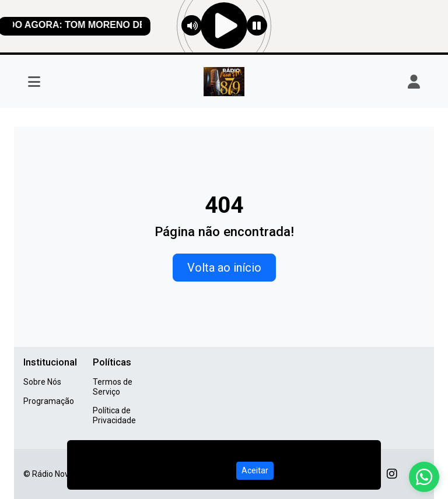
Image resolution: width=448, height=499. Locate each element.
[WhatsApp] (424, 477)
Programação (49, 401)
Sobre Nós (42, 382)
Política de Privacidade (114, 415)
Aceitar (255, 470)
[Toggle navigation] (34, 82)
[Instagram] (392, 474)
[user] (414, 82)
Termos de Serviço (113, 387)
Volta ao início (224, 268)
